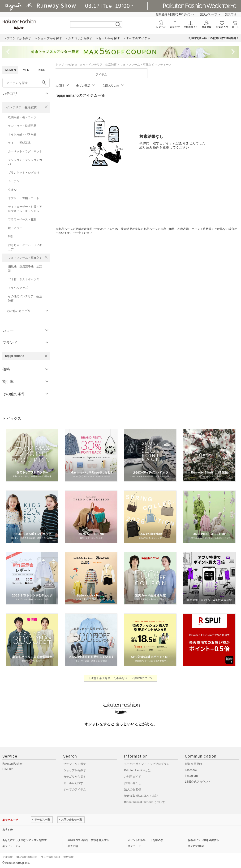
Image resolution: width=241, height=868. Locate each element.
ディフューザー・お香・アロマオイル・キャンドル (25, 209)
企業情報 (8, 857)
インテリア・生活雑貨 (22, 107)
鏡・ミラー (15, 228)
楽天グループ (209, 14)
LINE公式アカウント (198, 782)
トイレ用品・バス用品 (22, 134)
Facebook (191, 770)
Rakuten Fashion (13, 764)
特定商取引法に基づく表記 (141, 796)
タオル (12, 190)
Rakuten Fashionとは (137, 770)
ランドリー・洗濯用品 (22, 126)
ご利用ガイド (133, 777)
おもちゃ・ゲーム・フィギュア (25, 247)
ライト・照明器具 (19, 143)
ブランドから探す (75, 764)
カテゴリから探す (75, 777)
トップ (60, 65)
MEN (26, 70)
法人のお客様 (133, 789)
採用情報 (69, 857)
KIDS (42, 70)
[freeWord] (26, 83)
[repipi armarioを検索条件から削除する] (46, 356)
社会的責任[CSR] (50, 857)
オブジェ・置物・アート (24, 198)
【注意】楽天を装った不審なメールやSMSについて (121, 678)
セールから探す (73, 783)
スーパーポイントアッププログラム (147, 764)
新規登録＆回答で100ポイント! (176, 14)
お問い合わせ (133, 783)
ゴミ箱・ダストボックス (24, 279)
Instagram (191, 776)
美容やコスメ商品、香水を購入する (88, 840)
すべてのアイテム (75, 789)
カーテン (14, 181)
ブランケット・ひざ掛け (24, 173)
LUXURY (8, 769)
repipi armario (76, 65)
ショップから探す (75, 770)
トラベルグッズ (18, 288)
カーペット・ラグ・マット (25, 151)
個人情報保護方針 (27, 857)
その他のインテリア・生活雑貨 (25, 298)
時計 (11, 237)
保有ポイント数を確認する (203, 840)
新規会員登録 (194, 764)
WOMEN (10, 70)
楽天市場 (231, 14)
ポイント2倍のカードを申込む (145, 840)
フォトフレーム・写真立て (25, 258)
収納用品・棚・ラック (22, 117)
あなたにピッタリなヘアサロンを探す (24, 840)
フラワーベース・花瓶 (22, 219)
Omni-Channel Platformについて (144, 802)
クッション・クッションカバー (25, 162)
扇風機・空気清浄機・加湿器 (25, 269)
